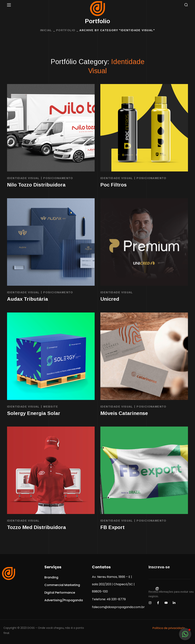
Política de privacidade (169, 628)
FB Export (112, 527)
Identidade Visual (23, 178)
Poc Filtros (113, 185)
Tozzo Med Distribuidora (36, 527)
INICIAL (46, 30)
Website (51, 407)
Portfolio (66, 30)
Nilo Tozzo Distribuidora (36, 185)
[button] (186, 5)
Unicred (110, 299)
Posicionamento (58, 178)
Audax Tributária (28, 299)
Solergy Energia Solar (34, 413)
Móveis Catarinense (124, 413)
